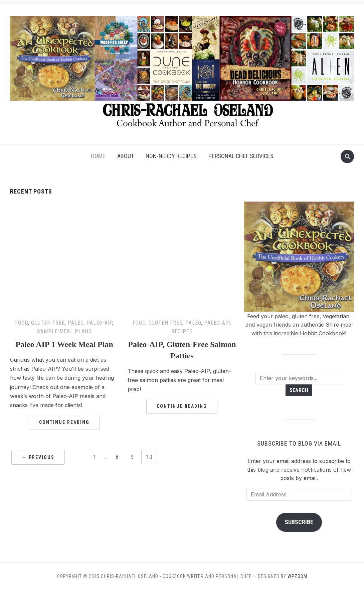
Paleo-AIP (99, 323)
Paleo (76, 323)
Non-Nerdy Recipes (171, 156)
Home (98, 156)
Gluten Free (48, 323)
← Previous (38, 457)
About (126, 156)
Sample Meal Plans (64, 331)
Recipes (182, 331)
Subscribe (299, 522)
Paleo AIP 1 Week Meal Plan (64, 344)
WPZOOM (297, 576)
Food (22, 323)
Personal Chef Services (241, 156)
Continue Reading (64, 422)
